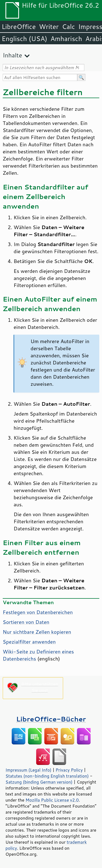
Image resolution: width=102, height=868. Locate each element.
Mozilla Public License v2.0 (52, 800)
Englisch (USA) (24, 39)
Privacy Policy (69, 770)
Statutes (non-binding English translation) (47, 776)
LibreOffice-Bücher (51, 719)
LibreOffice (19, 27)
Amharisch (66, 39)
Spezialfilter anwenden (29, 642)
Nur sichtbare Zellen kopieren (37, 632)
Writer (49, 27)
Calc (69, 27)
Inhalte (12, 55)
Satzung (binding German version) (39, 782)
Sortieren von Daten (26, 622)
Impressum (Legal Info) (28, 770)
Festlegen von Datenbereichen (38, 612)
